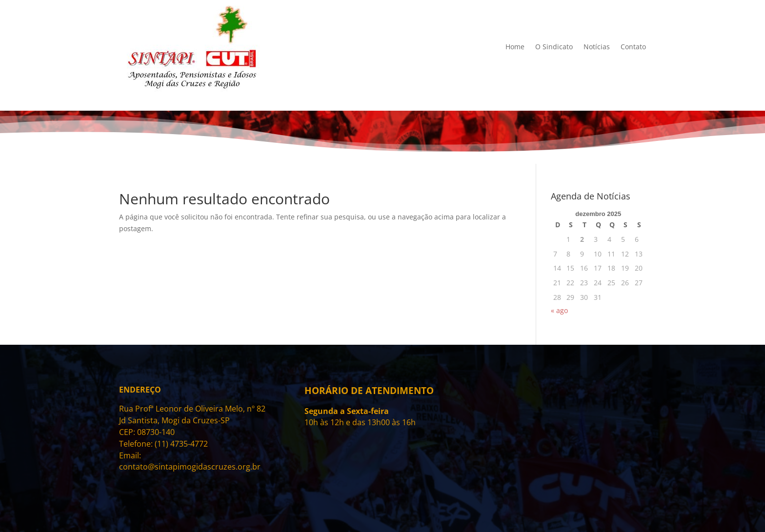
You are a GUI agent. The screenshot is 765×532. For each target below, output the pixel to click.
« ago (559, 310)
